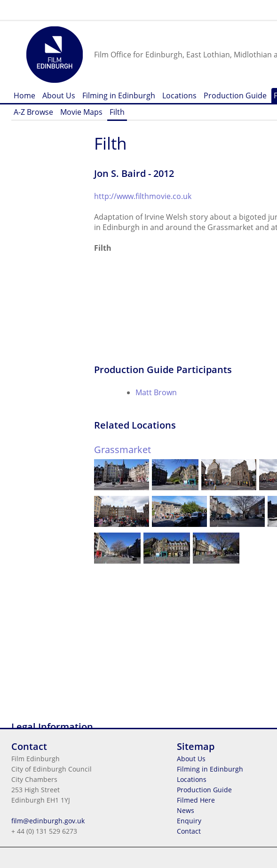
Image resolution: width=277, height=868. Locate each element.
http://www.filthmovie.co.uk (143, 196)
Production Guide (235, 96)
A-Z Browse (33, 112)
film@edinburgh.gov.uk (48, 821)
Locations (179, 96)
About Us (59, 96)
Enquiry (189, 821)
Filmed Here (196, 800)
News (186, 810)
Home (24, 96)
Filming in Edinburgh (119, 96)
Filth (117, 112)
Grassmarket (123, 450)
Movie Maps (81, 112)
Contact (189, 831)
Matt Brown (156, 392)
